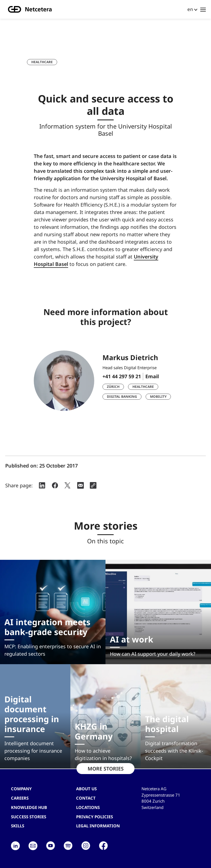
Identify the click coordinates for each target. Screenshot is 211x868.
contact (86, 798)
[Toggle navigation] (203, 9)
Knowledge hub (29, 807)
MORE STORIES (106, 769)
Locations (88, 807)
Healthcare (42, 62)
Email (152, 376)
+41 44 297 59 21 (122, 376)
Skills (18, 826)
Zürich (113, 387)
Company (21, 789)
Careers (20, 798)
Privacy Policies (95, 817)
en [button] (190, 9)
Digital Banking (122, 397)
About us (86, 789)
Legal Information (98, 826)
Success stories (29, 817)
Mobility (158, 397)
